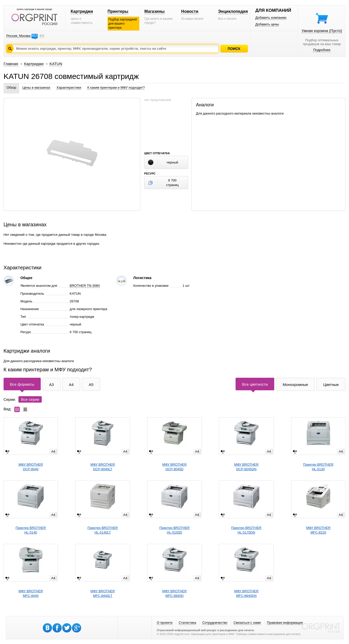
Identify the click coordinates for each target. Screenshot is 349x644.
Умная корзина (322, 31)
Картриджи (82, 11)
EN (42, 36)
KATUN (56, 64)
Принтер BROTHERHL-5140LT (103, 530)
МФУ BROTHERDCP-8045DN (246, 467)
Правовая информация (285, 623)
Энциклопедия (233, 11)
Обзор (12, 88)
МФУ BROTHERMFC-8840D (174, 593)
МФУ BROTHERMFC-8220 (318, 530)
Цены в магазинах (36, 88)
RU (34, 36)
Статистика (187, 623)
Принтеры (118, 11)
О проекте (165, 623)
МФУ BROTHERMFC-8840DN (246, 593)
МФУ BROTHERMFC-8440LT (103, 593)
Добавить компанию (271, 18)
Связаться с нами (247, 623)
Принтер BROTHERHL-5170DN (246, 530)
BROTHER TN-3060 (85, 286)
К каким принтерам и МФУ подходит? (116, 88)
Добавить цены (267, 24)
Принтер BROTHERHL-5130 (318, 467)
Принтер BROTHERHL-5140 (31, 530)
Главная (11, 64)
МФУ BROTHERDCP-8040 (31, 467)
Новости (190, 11)
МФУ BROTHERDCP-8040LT (103, 467)
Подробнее (322, 50)
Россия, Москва (18, 36)
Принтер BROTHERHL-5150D (174, 530)
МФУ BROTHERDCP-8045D (174, 467)
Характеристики (69, 88)
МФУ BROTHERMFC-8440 (31, 593)
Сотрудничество (215, 623)
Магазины (155, 11)
